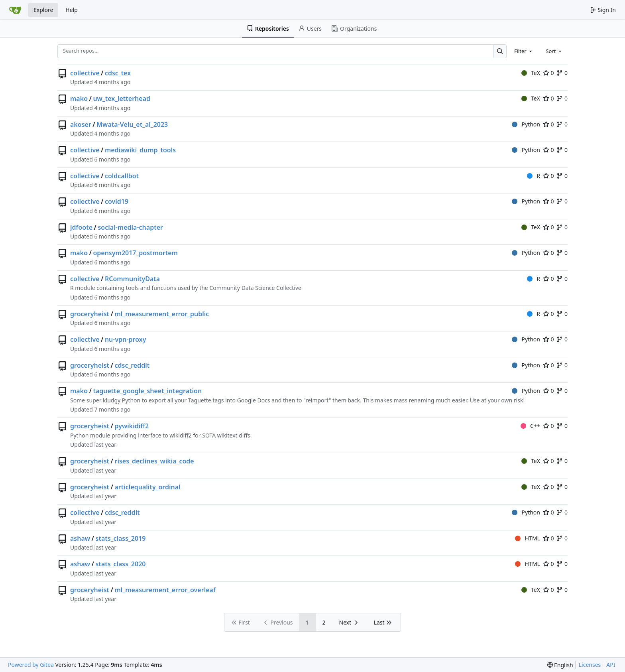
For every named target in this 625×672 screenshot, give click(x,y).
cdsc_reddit (132, 365)
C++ (530, 426)
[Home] (15, 10)
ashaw (80, 538)
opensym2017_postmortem (135, 253)
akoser (81, 124)
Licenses (590, 665)
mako (79, 99)
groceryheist (90, 314)
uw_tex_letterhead (122, 99)
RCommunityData (132, 279)
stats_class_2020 (121, 564)
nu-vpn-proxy (126, 339)
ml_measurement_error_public (162, 314)
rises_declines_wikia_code (154, 461)
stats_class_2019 (121, 538)
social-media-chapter (130, 227)
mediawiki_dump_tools (140, 150)
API (611, 665)
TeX (531, 73)
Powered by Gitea (31, 665)
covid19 (117, 201)
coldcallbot (122, 176)
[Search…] (500, 51)
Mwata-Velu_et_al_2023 (132, 124)
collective (85, 73)
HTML (528, 538)
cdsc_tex (118, 73)
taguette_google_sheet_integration (147, 391)
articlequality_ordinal (148, 487)
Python (526, 124)
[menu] (560, 665)
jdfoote (81, 227)
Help (72, 10)
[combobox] (524, 51)
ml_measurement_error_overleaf (165, 590)
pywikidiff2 (132, 426)
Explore (43, 10)
